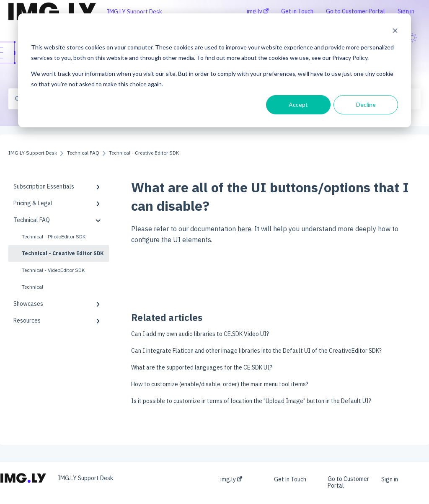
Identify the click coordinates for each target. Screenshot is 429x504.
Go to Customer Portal (348, 482)
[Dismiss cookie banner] (395, 32)
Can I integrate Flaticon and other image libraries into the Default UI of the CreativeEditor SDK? (256, 351)
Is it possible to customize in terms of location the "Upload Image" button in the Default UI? (251, 401)
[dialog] (214, 70)
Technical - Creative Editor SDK (63, 253)
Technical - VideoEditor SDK (53, 270)
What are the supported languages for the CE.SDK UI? (202, 367)
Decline (366, 105)
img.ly (231, 479)
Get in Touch (290, 479)
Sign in (390, 479)
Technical (32, 287)
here (244, 229)
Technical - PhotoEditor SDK (54, 236)
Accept (298, 105)
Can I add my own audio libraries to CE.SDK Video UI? (200, 334)
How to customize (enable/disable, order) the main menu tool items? (220, 384)
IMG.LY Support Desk (134, 12)
